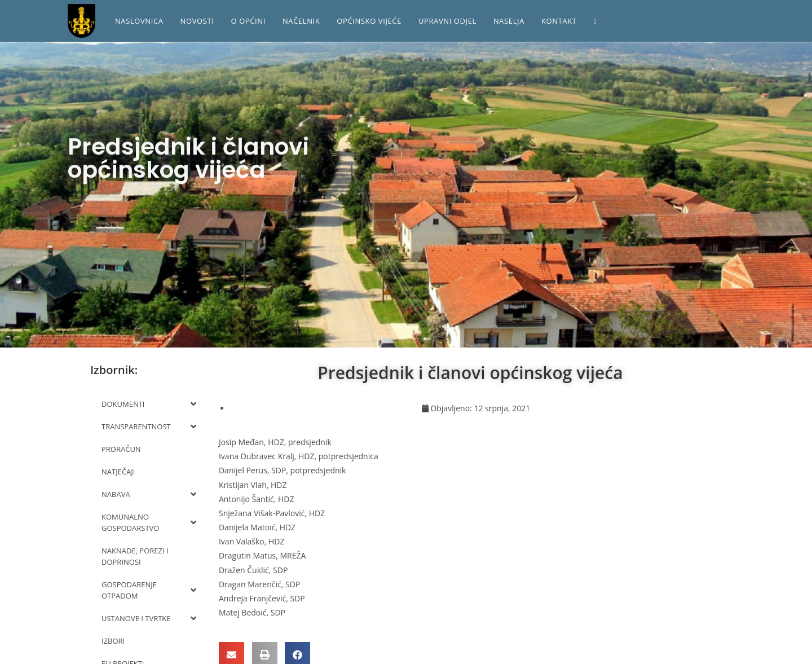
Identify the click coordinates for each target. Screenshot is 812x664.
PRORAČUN (121, 449)
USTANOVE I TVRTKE (149, 618)
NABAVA (149, 494)
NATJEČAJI (118, 472)
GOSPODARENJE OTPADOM (149, 590)
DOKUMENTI (149, 404)
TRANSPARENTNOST (149, 426)
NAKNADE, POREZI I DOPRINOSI (135, 556)
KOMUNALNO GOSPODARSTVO (149, 522)
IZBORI (113, 641)
